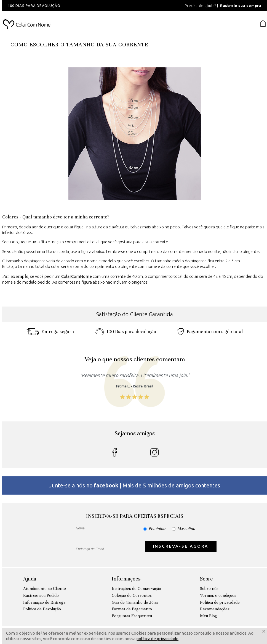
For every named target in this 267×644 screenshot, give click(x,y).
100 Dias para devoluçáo (126, 332)
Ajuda (30, 579)
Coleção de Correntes (132, 595)
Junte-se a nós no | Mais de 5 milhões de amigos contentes (135, 485)
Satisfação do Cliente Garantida (135, 314)
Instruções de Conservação (136, 588)
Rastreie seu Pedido (41, 595)
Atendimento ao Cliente (45, 588)
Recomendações (215, 609)
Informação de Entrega (44, 602)
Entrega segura (50, 332)
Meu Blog (209, 616)
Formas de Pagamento (132, 609)
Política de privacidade (220, 602)
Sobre (206, 579)
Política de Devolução (42, 609)
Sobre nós (209, 588)
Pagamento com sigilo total (210, 332)
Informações (126, 579)
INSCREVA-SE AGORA (181, 546)
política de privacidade (157, 639)
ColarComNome (77, 276)
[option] (77, 6)
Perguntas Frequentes (132, 616)
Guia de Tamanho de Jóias (135, 602)
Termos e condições (218, 595)
